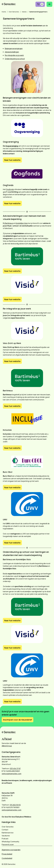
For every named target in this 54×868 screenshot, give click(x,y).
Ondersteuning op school (15, 59)
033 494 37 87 (15, 769)
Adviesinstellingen (12, 52)
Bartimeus (9, 223)
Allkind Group (7, 746)
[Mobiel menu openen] (49, 4)
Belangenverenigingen (14, 49)
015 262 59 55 (15, 805)
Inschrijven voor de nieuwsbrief (18, 720)
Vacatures (6, 836)
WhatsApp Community (10, 842)
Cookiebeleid (7, 858)
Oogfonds (10, 189)
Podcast (5, 839)
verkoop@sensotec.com (12, 774)
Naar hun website (12, 160)
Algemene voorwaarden (11, 850)
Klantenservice (8, 833)
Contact (5, 830)
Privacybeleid (7, 854)
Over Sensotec (8, 827)
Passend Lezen (8, 845)
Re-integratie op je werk (14, 55)
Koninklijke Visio (22, 223)
